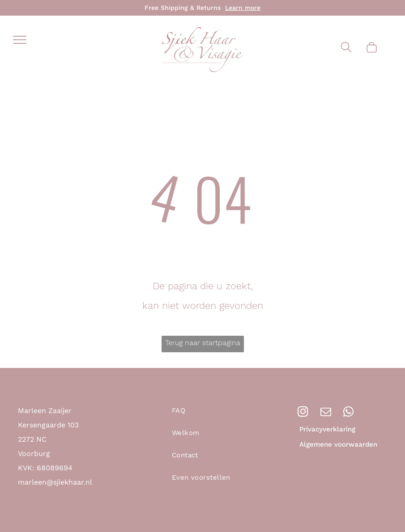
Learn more (243, 8)
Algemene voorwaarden (338, 444)
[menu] (20, 40)
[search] (346, 48)
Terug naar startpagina (203, 343)
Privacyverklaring (327, 429)
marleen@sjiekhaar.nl (55, 482)
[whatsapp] (348, 413)
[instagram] (303, 413)
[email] (326, 413)
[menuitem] (212, 415)
